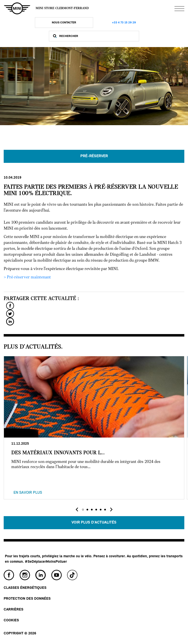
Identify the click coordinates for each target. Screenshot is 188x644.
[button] (83, 510)
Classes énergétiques (25, 588)
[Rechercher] (98, 36)
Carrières (14, 610)
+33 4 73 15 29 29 (124, 23)
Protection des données (27, 599)
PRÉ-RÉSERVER (94, 156)
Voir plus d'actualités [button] (94, 523)
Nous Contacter (64, 23)
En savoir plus (28, 493)
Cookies (11, 620)
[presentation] (77, 509)
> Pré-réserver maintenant (27, 277)
